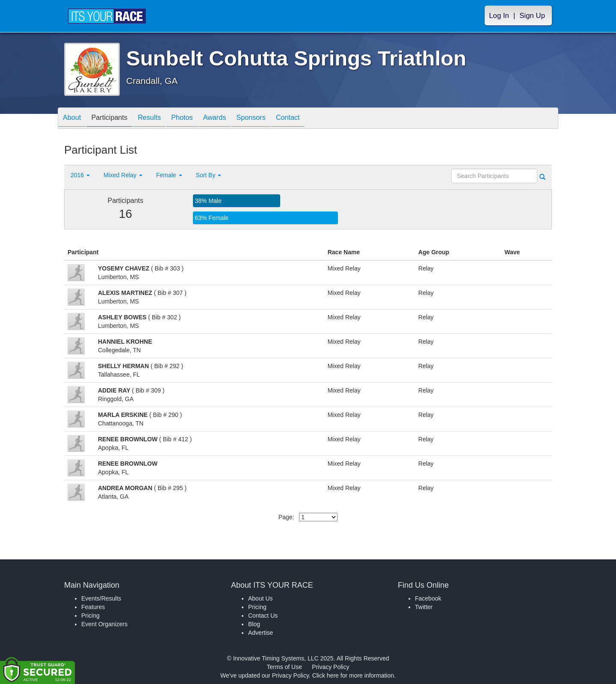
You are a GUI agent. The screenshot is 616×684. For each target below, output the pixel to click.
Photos (197, 119)
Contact (316, 119)
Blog (254, 624)
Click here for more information (353, 675)
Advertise (261, 633)
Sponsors (274, 119)
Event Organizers (104, 624)
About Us (261, 598)
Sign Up (532, 16)
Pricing (90, 616)
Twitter (424, 607)
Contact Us (263, 616)
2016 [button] (80, 175)
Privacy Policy (330, 667)
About (74, 119)
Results (160, 119)
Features (93, 607)
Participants (116, 119)
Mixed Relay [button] (123, 175)
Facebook (428, 598)
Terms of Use (284, 667)
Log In (499, 16)
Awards (234, 119)
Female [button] (169, 175)
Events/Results (101, 598)
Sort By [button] (209, 175)
